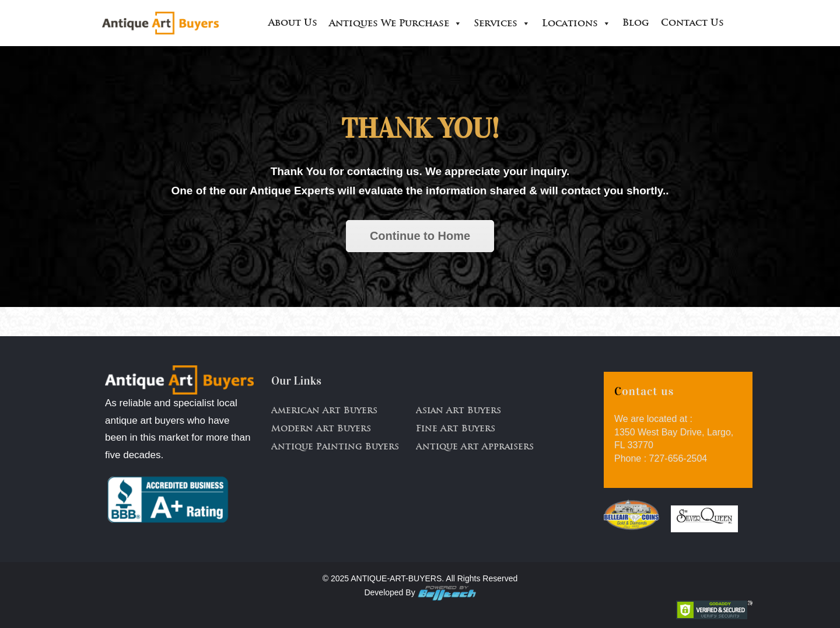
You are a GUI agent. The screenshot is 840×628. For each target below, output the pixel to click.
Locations (576, 23)
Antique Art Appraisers (475, 447)
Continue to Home (420, 236)
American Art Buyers (324, 411)
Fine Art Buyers (456, 429)
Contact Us (692, 23)
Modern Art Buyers (321, 429)
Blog (636, 23)
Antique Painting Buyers (335, 447)
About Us (293, 23)
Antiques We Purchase (395, 23)
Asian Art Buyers (459, 411)
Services (502, 23)
